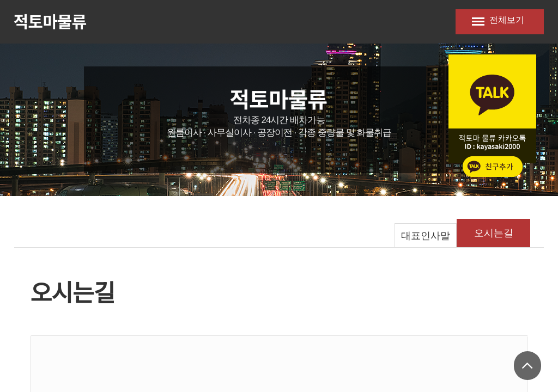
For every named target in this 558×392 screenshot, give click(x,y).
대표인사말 (426, 236)
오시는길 (494, 233)
